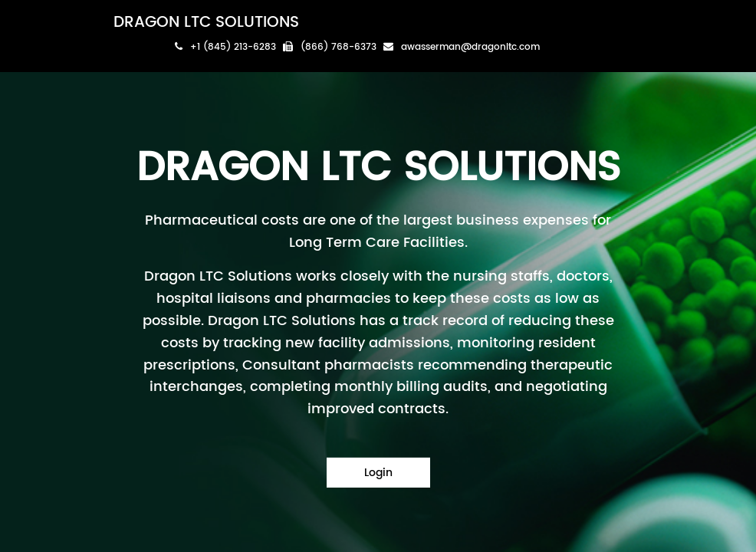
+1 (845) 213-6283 (225, 47)
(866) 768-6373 (330, 47)
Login (378, 473)
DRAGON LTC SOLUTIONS (206, 23)
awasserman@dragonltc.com (462, 47)
